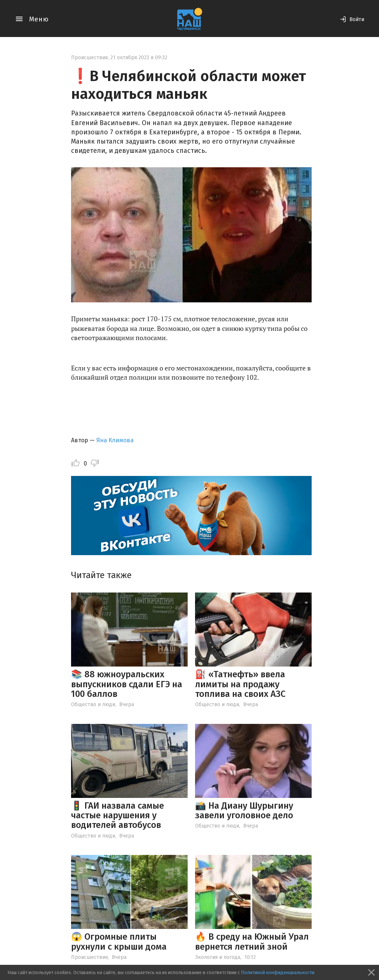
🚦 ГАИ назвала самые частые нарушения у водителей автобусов (118, 815)
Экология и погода (218, 957)
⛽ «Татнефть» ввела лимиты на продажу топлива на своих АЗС (240, 684)
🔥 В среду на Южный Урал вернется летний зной (252, 942)
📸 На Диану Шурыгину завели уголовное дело (244, 810)
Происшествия (89, 58)
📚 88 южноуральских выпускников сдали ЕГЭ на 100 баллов (127, 684)
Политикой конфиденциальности (278, 972)
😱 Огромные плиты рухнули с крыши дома (119, 942)
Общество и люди (93, 704)
